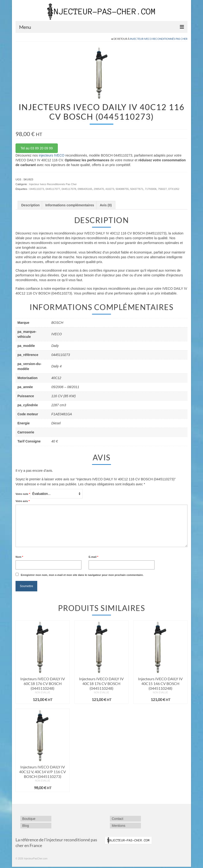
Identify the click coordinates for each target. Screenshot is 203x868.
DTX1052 (174, 189)
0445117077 (53, 189)
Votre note (23, 494)
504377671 (137, 189)
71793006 (151, 189)
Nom (19, 557)
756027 (163, 189)
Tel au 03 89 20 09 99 (37, 148)
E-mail (93, 557)
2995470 (99, 189)
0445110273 (37, 189)
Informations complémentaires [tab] (70, 205)
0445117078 (69, 189)
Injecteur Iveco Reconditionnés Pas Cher (159, 39)
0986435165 (85, 189)
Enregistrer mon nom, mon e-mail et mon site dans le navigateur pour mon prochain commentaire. (82, 575)
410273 (110, 189)
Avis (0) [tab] (106, 205)
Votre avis (23, 501)
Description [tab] (30, 205)
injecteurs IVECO (51, 155)
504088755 (122, 189)
